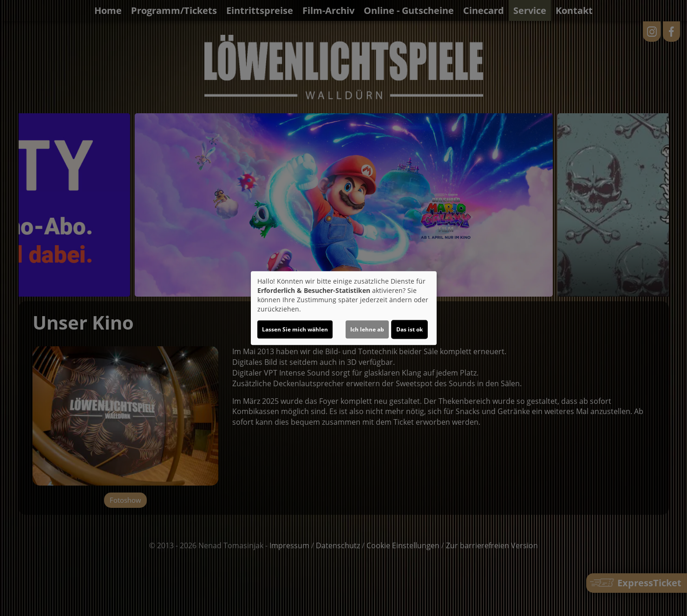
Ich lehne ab (367, 329)
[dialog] (344, 308)
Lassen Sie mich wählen (295, 329)
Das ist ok (409, 329)
